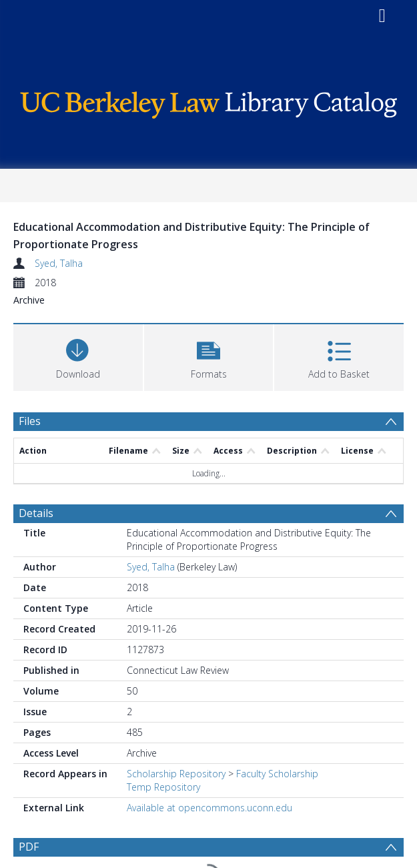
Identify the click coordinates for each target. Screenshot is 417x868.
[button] (209, 356)
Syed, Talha (59, 263)
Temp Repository (163, 787)
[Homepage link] (208, 102)
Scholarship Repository (176, 774)
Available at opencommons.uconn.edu (210, 808)
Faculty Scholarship (277, 774)
